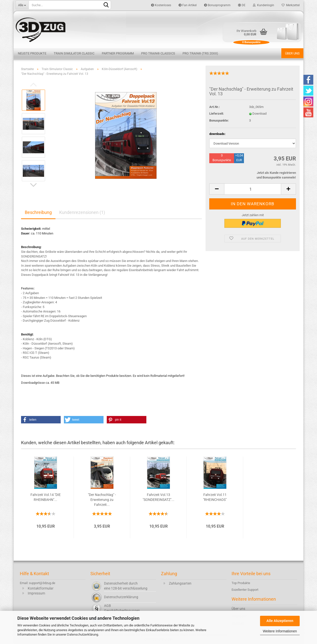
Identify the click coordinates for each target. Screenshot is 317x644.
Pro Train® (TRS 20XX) (200, 53)
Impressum (36, 593)
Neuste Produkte (32, 53)
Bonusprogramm (217, 5)
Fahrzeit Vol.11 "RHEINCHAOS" (215, 497)
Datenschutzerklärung (83, 634)
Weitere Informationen (280, 631)
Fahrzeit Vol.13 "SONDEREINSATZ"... (158, 497)
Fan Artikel (188, 5)
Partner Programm (118, 53)
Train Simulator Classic (74, 53)
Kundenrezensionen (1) (82, 212)
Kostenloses (161, 5)
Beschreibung (38, 212)
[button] (41, 420)
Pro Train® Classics (158, 53)
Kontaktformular (41, 588)
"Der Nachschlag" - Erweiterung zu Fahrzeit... (102, 500)
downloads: (217, 134)
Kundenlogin (264, 5)
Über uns (292, 53)
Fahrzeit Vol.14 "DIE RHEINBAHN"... (46, 497)
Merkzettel (291, 5)
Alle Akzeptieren (280, 621)
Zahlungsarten (180, 583)
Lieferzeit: (217, 114)
